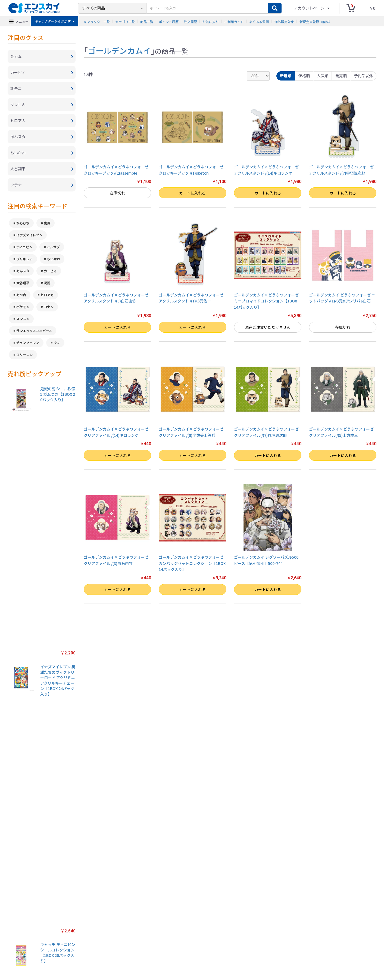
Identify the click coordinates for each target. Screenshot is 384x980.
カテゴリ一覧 (125, 21)
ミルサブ (53, 247)
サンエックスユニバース (34, 331)
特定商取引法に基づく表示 (92, 950)
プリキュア (24, 259)
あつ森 (21, 295)
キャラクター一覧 (97, 21)
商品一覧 (147, 21)
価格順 (304, 76)
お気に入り (211, 21)
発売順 (341, 76)
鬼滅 (47, 223)
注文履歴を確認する (237, 950)
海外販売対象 (284, 21)
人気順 (323, 76)
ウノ (57, 343)
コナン (49, 307)
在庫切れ (117, 193)
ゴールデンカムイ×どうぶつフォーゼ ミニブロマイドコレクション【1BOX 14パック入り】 (266, 301)
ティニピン (24, 247)
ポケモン (23, 307)
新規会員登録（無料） (316, 21)
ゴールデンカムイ (119, 50)
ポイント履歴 (169, 21)
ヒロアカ (47, 295)
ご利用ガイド (234, 21)
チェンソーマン (28, 343)
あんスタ (23, 271)
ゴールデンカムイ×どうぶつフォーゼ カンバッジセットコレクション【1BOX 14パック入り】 (192, 563)
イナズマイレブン (29, 235)
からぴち (23, 223)
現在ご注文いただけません (268, 327)
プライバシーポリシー (132, 950)
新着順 (286, 76)
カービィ (50, 271)
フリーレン (24, 355)
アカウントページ (310, 8)
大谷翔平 (23, 283)
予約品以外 (363, 76)
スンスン (23, 319)
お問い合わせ (209, 950)
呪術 (47, 283)
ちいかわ (54, 259)
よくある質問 (259, 21)
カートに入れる (192, 193)
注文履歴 (191, 21)
